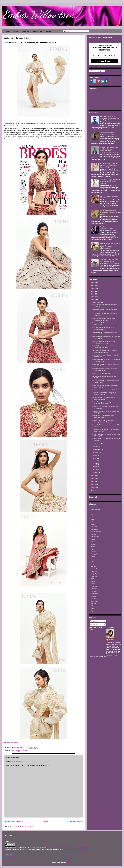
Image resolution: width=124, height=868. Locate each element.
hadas (93, 556)
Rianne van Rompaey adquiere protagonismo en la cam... (103, 421)
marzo (95, 467)
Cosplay (93, 544)
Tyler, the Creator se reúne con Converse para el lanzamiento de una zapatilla (110, 261)
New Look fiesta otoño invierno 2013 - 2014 (108, 134)
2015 (93, 484)
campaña (94, 527)
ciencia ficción (96, 532)
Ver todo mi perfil (112, 655)
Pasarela (94, 586)
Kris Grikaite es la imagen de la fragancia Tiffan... (103, 328)
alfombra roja (95, 509)
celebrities (94, 529)
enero (95, 472)
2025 (93, 285)
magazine (19, 751)
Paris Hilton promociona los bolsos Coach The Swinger (105, 347)
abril (95, 464)
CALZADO (26, 31)
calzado (93, 524)
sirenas (93, 596)
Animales (94, 512)
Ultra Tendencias (13, 742)
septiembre (97, 450)
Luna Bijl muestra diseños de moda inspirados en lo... (105, 370)
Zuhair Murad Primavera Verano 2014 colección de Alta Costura (110, 212)
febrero (96, 469)
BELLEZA (49, 31)
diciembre (96, 302)
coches (93, 534)
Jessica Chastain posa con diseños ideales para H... (105, 310)
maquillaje (94, 574)
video (92, 606)
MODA (16, 31)
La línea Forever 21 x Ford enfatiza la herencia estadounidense (109, 149)
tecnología (94, 601)
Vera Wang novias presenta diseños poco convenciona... (105, 351)
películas (94, 589)
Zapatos (93, 611)
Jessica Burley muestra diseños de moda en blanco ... (105, 333)
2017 (93, 482)
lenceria (93, 566)
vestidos (94, 603)
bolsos (93, 522)
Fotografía (94, 554)
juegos (93, 564)
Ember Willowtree (38, 14)
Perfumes (94, 591)
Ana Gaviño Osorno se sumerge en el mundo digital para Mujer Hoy (110, 118)
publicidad (94, 594)
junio (95, 458)
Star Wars (94, 599)
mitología (94, 576)
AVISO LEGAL (10, 857)
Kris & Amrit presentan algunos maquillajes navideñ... (103, 403)
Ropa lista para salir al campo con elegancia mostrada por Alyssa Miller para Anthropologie (110, 246)
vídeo (92, 608)
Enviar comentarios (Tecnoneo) (23, 826)
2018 (93, 479)
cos (92, 542)
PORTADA (7, 31)
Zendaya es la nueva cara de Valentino (106, 390)
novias (93, 584)
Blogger (69, 862)
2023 (93, 291)
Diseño (13, 751)
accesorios (94, 507)
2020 (93, 300)
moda (25, 751)
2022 (93, 294)
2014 (93, 487)
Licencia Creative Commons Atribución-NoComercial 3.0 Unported (69, 848)
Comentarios (95, 625)
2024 (93, 288)
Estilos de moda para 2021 (101, 373)
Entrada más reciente (14, 822)
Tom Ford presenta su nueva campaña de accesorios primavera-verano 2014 (110, 229)
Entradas (94, 621)
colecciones (95, 537)
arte (92, 514)
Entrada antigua (76, 822)
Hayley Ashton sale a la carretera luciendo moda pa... (104, 342)
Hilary (111, 640)
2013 (93, 490)
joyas (92, 561)
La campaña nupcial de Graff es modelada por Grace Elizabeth (110, 182)
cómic (93, 539)
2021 (93, 297)
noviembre (97, 444)
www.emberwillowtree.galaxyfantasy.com (78, 849)
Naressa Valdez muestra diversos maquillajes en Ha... (104, 319)
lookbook (94, 569)
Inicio (46, 822)
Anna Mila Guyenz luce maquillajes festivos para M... (104, 394)
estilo (92, 549)
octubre (96, 447)
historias (94, 559)
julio (95, 455)
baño (92, 517)
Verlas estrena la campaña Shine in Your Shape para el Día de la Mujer (109, 165)
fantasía (93, 552)
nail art (93, 581)
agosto (95, 452)
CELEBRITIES (37, 31)
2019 (93, 476)
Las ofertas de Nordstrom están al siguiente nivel (104, 417)
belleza (93, 519)
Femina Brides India (12, 125)
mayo (95, 461)
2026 (93, 283)
